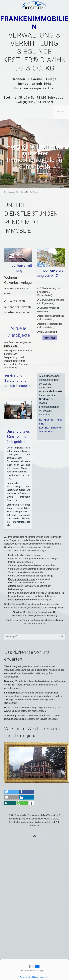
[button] (50, 338)
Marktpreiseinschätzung (21, 579)
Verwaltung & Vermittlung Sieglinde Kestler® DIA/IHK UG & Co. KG (34, 43)
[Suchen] (62, 637)
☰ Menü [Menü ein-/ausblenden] (61, 112)
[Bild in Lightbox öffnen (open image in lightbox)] (18, 255)
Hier (7, 343)
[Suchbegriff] (35, 637)
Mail (9, 525)
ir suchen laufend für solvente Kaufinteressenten (18, 306)
